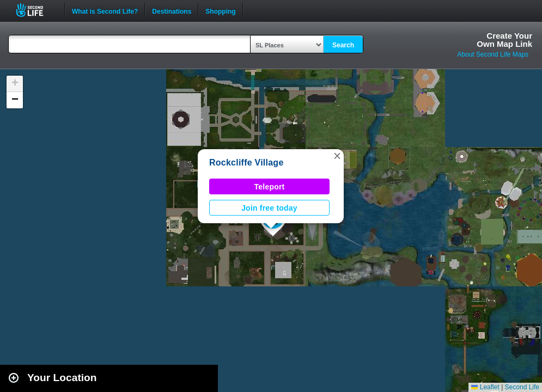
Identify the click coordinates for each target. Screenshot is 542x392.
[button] (337, 156)
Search (343, 45)
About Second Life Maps (493, 54)
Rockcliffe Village (246, 163)
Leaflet (485, 387)
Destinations (172, 10)
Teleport (270, 187)
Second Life (36, 10)
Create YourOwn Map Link (504, 40)
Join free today (269, 208)
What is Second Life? (105, 10)
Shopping (220, 10)
